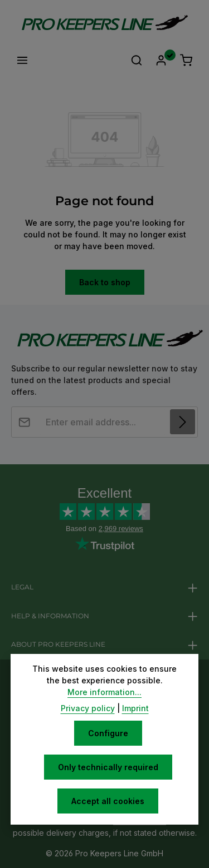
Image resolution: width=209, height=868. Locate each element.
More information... (104, 692)
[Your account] (161, 60)
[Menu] (22, 60)
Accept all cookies (108, 801)
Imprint (135, 708)
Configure (108, 733)
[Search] (137, 60)
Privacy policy (88, 708)
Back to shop (105, 282)
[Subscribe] (183, 422)
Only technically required (108, 767)
